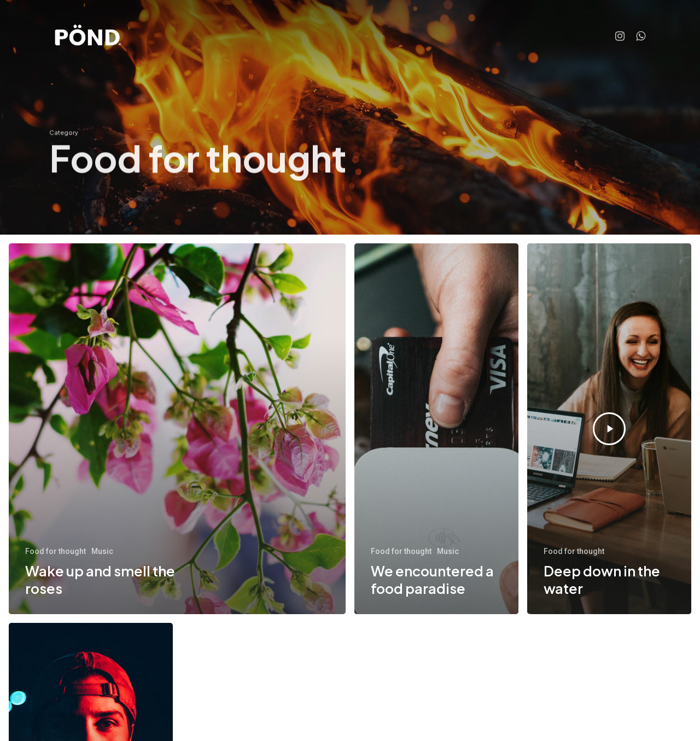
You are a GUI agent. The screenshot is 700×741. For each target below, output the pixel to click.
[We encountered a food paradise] (436, 429)
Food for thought (56, 551)
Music (102, 551)
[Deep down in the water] (609, 429)
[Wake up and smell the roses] (177, 429)
